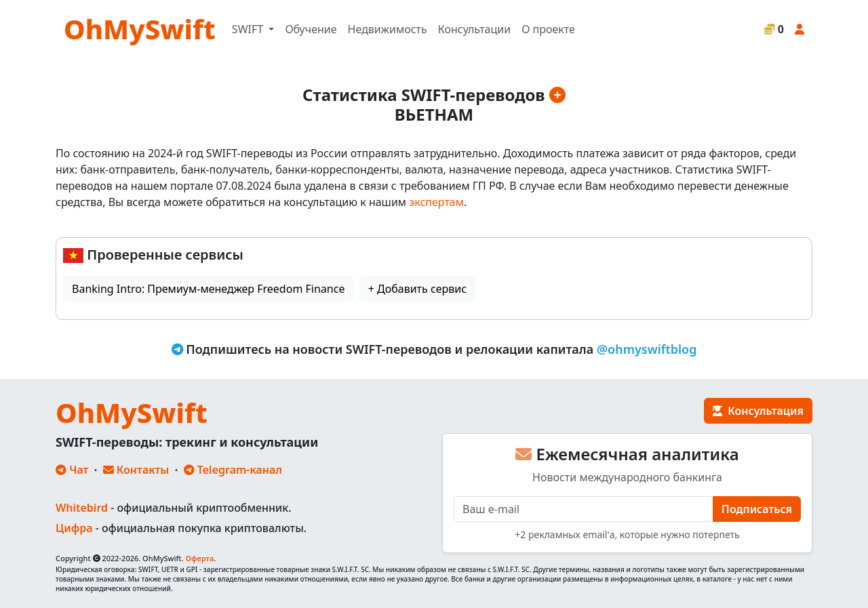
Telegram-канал (233, 470)
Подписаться (757, 509)
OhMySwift (140, 29)
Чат (72, 470)
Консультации (474, 29)
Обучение (311, 29)
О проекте (548, 29)
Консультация (758, 411)
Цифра (74, 528)
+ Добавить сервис (417, 289)
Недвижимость (388, 29)
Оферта (199, 558)
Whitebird (82, 508)
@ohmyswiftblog (647, 349)
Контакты (136, 470)
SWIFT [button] (249, 29)
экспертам (436, 202)
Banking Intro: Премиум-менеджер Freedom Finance (208, 289)
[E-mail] (584, 509)
